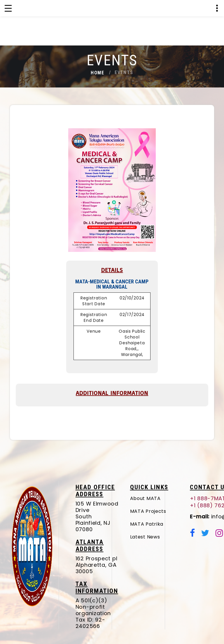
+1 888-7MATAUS (189, 44)
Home (97, 73)
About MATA (160, 498)
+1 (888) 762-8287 (206, 44)
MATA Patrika (162, 524)
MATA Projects (163, 511)
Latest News (160, 537)
